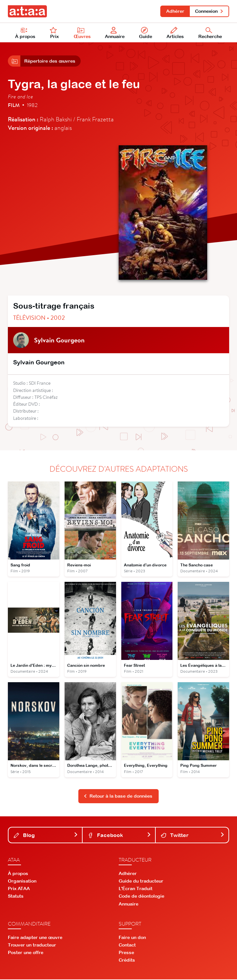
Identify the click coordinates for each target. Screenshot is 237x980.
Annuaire (115, 33)
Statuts (16, 897)
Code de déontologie (141, 897)
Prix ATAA (19, 889)
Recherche (210, 33)
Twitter (193, 836)
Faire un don (132, 938)
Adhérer (175, 11)
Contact (127, 946)
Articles (175, 33)
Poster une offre (26, 953)
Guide (146, 33)
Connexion (209, 11)
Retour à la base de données (118, 797)
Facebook (120, 836)
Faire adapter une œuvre (35, 938)
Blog (46, 836)
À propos (25, 33)
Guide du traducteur (141, 882)
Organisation (22, 882)
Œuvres (82, 33)
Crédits (127, 961)
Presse (126, 953)
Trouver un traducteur (32, 946)
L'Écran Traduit (136, 889)
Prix (54, 33)
